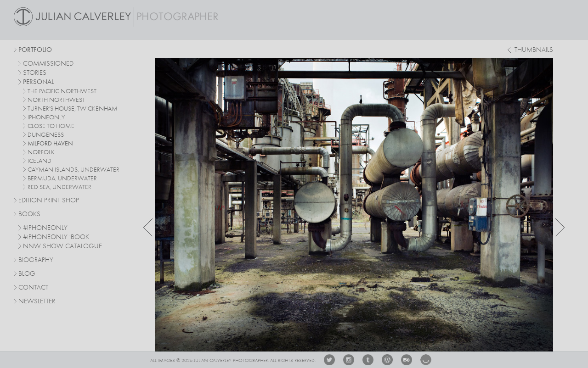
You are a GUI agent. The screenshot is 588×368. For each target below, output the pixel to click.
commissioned (48, 64)
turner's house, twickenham (73, 109)
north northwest (56, 100)
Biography (36, 260)
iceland (40, 161)
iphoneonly (46, 117)
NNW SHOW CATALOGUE (62, 247)
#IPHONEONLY (45, 228)
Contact (33, 288)
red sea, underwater (59, 187)
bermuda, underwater (62, 178)
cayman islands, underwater (73, 170)
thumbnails (534, 50)
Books (29, 215)
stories (35, 73)
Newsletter (37, 302)
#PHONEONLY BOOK (56, 237)
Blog (27, 274)
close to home (51, 126)
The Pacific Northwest (62, 91)
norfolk (41, 152)
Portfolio (35, 50)
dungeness (46, 135)
